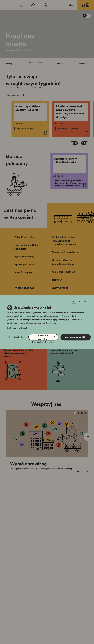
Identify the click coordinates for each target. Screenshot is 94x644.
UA (72, 5)
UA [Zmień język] (85, 302)
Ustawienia (17, 337)
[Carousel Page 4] (85, 413)
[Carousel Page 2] (79, 413)
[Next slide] (84, 143)
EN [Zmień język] (79, 302)
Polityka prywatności (17, 328)
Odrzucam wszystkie (46, 337)
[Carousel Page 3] (82, 413)
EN (69, 5)
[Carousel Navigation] (47, 433)
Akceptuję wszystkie (76, 337)
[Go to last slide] (74, 143)
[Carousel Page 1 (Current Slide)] (75, 413)
